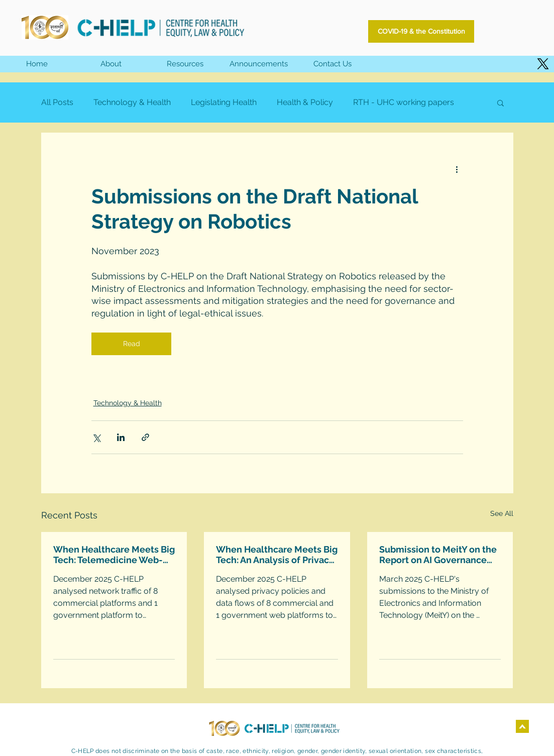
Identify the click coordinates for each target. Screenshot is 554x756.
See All (502, 513)
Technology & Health (132, 102)
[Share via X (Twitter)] (96, 437)
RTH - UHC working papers (404, 102)
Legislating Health (224, 102)
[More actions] (457, 169)
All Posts (57, 102)
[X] (543, 64)
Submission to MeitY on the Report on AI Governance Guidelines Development (438, 555)
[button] (185, 64)
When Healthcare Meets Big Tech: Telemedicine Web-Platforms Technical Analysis (114, 555)
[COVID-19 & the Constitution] (421, 31)
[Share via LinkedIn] (121, 437)
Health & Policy (305, 102)
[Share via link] (145, 437)
